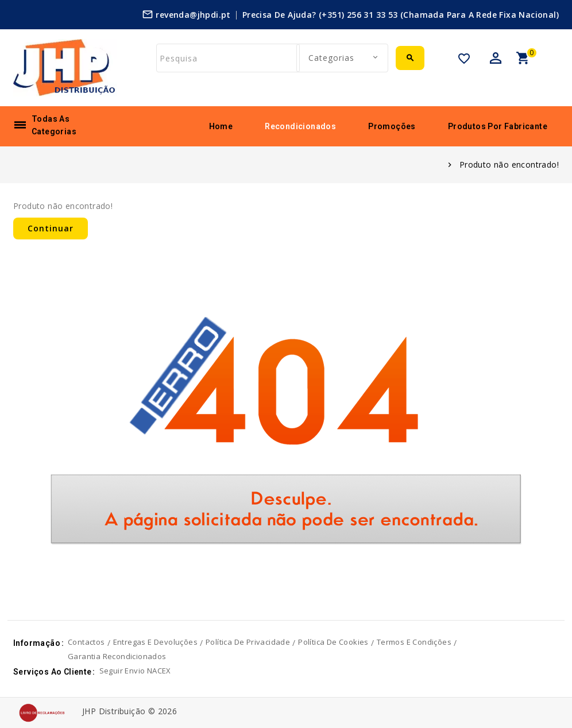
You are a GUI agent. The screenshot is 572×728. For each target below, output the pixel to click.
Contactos (86, 642)
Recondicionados (300, 126)
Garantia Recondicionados (117, 656)
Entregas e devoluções (155, 642)
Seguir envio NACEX (135, 671)
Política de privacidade (248, 642)
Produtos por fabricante (498, 126)
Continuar (51, 228)
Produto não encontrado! (509, 164)
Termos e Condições (414, 642)
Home (221, 126)
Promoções (392, 126)
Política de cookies (333, 642)
